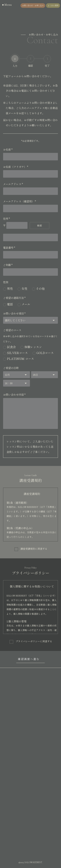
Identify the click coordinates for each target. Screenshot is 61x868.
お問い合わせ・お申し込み (33, 5)
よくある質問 (53, 5)
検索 (40, 225)
